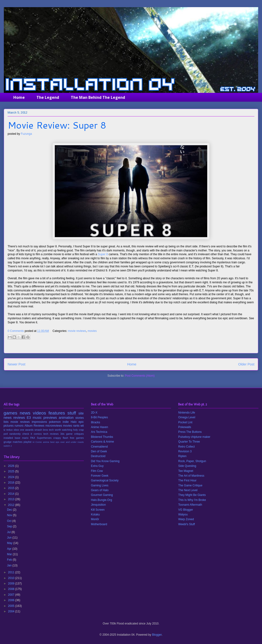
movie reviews (77, 331)
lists (6, 422)
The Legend (48, 97)
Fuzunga (26, 134)
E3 (29, 418)
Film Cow (97, 471)
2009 (12, 584)
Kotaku (95, 514)
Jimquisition (98, 505)
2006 (12, 600)
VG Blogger (186, 510)
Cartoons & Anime (103, 442)
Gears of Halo (100, 490)
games (10, 413)
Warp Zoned (186, 519)
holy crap (78, 430)
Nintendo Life (187, 413)
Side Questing (187, 466)
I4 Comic (37, 442)
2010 (12, 578)
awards (29, 430)
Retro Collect (186, 447)
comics (38, 434)
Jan (10, 565)
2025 (12, 471)
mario (25, 438)
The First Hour (187, 480)
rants (76, 426)
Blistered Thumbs (102, 437)
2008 (12, 589)
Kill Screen (98, 510)
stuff (72, 413)
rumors (19, 426)
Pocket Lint (185, 422)
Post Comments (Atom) (140, 376)
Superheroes (44, 438)
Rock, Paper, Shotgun (192, 461)
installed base (12, 438)
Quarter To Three (189, 442)
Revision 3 (185, 451)
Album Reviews (35, 426)
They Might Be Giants (192, 495)
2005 (12, 606)
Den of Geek (99, 451)
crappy (57, 438)
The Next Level (188, 490)
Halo (74, 422)
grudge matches (13, 442)
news (25, 413)
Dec (10, 510)
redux (9, 430)
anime (46, 442)
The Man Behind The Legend (98, 97)
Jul (9, 532)
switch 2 (8, 446)
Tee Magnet (186, 471)
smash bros (41, 430)
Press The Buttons (190, 432)
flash (65, 438)
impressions (39, 422)
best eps (55, 442)
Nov (10, 515)
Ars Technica (99, 432)
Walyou (183, 514)
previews (50, 418)
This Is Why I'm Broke (192, 500)
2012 (12, 505)
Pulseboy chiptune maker (194, 437)
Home (19, 97)
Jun (10, 538)
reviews (19, 418)
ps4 (6, 434)
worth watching (63, 430)
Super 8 (103, 254)
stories (79, 418)
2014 (12, 494)
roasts (81, 442)
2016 (12, 483)
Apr (10, 549)
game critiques (75, 434)
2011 (12, 572)
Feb (10, 560)
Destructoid (98, 456)
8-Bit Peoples (99, 417)
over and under (68, 442)
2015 (12, 488)
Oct (10, 521)
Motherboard (99, 524)
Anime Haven (100, 427)
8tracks (96, 422)
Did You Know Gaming (105, 461)
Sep (10, 526)
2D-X (94, 413)
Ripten (182, 456)
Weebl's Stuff (186, 524)
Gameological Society (105, 480)
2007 (12, 595)
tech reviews (51, 434)
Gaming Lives (100, 485)
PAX (33, 438)
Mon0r (95, 519)
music (37, 418)
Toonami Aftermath (190, 505)
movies (92, 331)
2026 (12, 466)
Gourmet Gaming (102, 495)
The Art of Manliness (191, 476)
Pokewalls (185, 427)
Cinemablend (99, 447)
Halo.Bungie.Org (102, 500)
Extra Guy (97, 466)
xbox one (19, 430)
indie (66, 422)
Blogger (157, 635)
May (10, 543)
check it (27, 434)
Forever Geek (100, 476)
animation (66, 418)
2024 (12, 477)
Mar (10, 554)
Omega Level (187, 417)
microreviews (54, 426)
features (57, 413)
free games (77, 438)
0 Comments (16, 331)
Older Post (246, 364)
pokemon (55, 422)
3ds (62, 434)
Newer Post (16, 364)
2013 (12, 499)
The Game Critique (190, 485)
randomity (15, 434)
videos (39, 413)
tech (51, 430)
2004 (12, 611)
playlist (28, 442)
